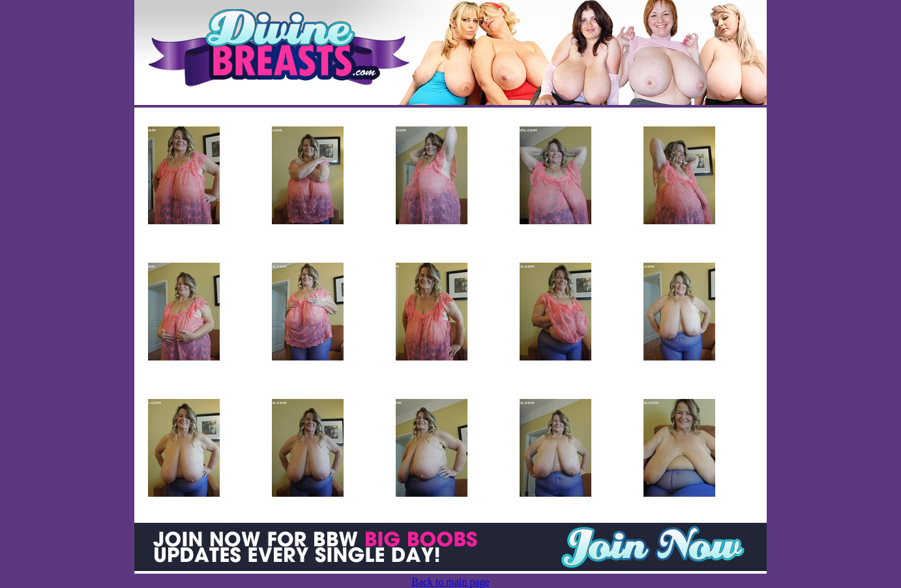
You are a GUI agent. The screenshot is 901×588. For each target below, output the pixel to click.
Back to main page (450, 582)
